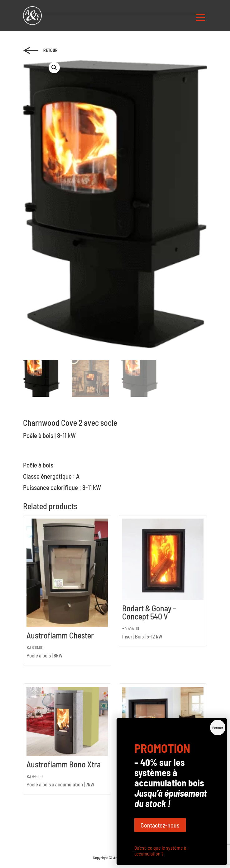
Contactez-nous (160, 825)
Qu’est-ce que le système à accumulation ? (160, 851)
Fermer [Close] (218, 728)
